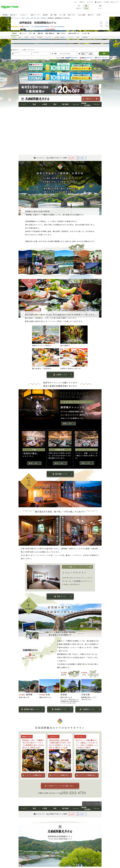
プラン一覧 (32, 33)
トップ (24, 104)
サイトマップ (90, 2)
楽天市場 (107, 2)
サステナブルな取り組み (59, 26)
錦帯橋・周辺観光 (60, 37)
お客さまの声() (74, 33)
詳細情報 (85, 37)
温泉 (20, 37)
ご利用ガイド (82, 2)
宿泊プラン (16, 50)
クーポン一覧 (86, 33)
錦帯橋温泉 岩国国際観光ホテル (38, 23)
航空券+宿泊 (71, 58)
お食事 (26, 37)
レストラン (49, 37)
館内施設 (40, 37)
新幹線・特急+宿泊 (101, 58)
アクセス (71, 37)
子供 (68, 54)
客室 (33, 37)
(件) (27, 26)
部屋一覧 (40, 33)
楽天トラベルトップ (15, 18)
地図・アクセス (61, 33)
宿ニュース (23, 33)
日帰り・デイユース (29, 50)
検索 (104, 53)
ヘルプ (75, 2)
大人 (64, 54)
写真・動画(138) (50, 33)
